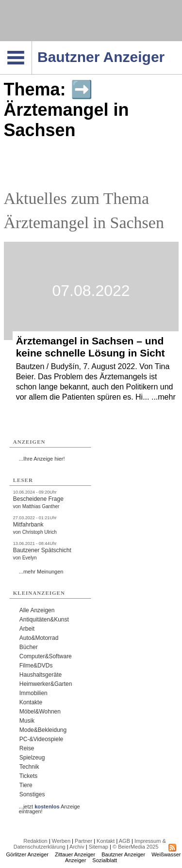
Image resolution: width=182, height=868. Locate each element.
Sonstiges (32, 794)
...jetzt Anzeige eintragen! (50, 806)
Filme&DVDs (36, 666)
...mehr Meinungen (41, 572)
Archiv (77, 847)
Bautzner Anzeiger (123, 854)
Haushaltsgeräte (41, 675)
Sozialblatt (105, 860)
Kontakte (31, 702)
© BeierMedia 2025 (135, 847)
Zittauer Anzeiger (75, 854)
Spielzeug (32, 758)
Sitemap (99, 847)
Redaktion (35, 841)
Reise (27, 748)
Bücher (29, 647)
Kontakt (106, 841)
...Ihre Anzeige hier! (42, 459)
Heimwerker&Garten (46, 684)
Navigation (32, 44)
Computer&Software (46, 656)
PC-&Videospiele (41, 739)
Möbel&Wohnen (40, 712)
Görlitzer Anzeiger (27, 854)
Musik (27, 721)
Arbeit (27, 629)
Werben (61, 841)
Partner (83, 841)
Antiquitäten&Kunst (44, 620)
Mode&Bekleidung (43, 730)
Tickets (29, 776)
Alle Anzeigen (37, 610)
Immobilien (33, 693)
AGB (124, 841)
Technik (29, 767)
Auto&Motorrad (39, 638)
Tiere (26, 785)
